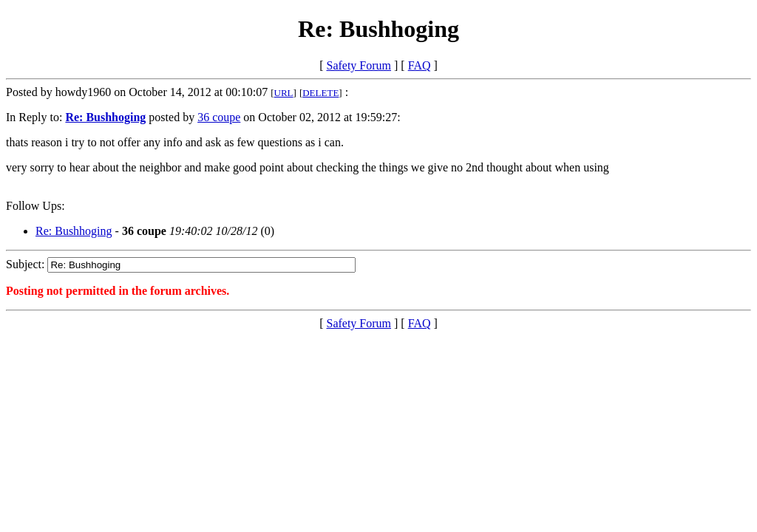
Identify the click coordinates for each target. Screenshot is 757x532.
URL (284, 93)
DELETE (320, 93)
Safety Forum (359, 65)
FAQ (420, 65)
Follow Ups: (35, 206)
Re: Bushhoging (74, 231)
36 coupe (219, 117)
